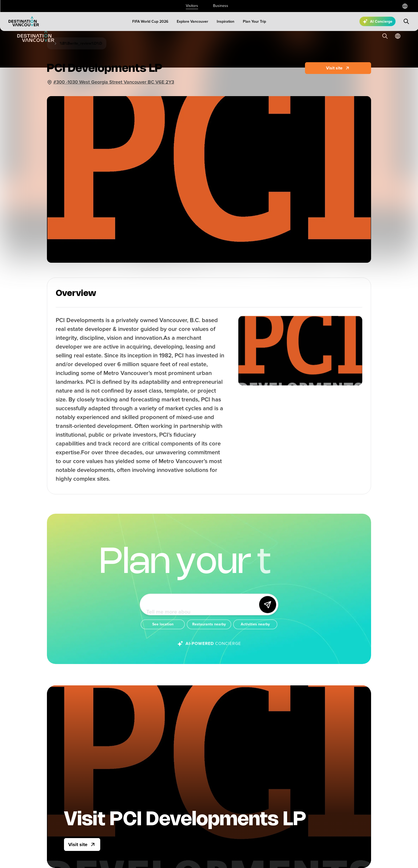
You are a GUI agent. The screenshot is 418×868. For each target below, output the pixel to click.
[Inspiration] (226, 21)
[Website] (338, 68)
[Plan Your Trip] (254, 21)
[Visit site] (82, 845)
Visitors (192, 6)
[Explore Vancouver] (192, 21)
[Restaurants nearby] (209, 629)
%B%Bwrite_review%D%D (81, 43)
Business (221, 6)
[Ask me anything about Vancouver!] (201, 609)
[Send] (268, 609)
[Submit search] (406, 21)
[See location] (163, 629)
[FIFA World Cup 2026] (150, 21)
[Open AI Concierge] (377, 21)
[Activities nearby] (255, 629)
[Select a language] (405, 6)
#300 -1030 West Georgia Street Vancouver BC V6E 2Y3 (114, 82)
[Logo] (24, 21)
